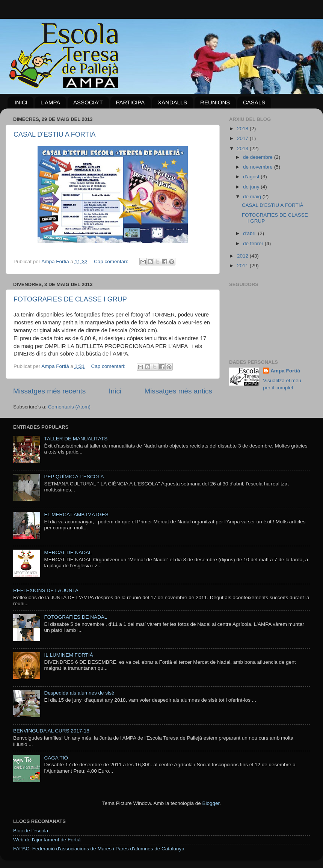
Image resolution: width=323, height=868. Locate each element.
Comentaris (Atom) (69, 407)
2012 (243, 256)
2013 (243, 148)
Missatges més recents (49, 391)
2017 (243, 138)
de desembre (259, 157)
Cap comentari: (112, 261)
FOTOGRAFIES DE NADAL (75, 617)
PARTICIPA (131, 102)
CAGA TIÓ (56, 758)
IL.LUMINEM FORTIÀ (68, 655)
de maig (253, 197)
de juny (252, 187)
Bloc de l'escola (31, 831)
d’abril (251, 233)
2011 (243, 266)
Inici (115, 391)
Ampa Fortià (285, 371)
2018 (243, 129)
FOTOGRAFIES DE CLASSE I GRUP (70, 299)
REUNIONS (215, 102)
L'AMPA (51, 102)
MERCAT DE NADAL (68, 552)
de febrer (254, 243)
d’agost (252, 177)
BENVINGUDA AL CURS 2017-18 (51, 731)
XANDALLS (172, 102)
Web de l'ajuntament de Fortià (47, 840)
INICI (21, 102)
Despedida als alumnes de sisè (79, 693)
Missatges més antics (178, 391)
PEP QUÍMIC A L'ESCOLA (74, 477)
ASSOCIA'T (88, 102)
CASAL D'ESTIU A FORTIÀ (55, 134)
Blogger (211, 803)
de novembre (259, 167)
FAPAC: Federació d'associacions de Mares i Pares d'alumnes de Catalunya (99, 849)
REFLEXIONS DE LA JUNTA (46, 590)
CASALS (254, 102)
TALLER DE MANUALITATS (76, 439)
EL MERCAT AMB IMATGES (76, 515)
